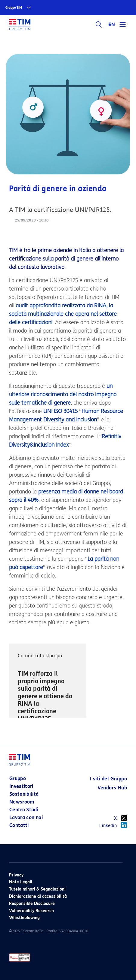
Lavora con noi (26, 817)
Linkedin (113, 825)
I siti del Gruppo (108, 779)
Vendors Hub (112, 788)
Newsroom (22, 802)
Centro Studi (24, 810)
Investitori (21, 786)
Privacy (16, 875)
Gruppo (18, 778)
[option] (47, 693)
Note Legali (21, 882)
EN (112, 25)
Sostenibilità (24, 794)
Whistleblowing (24, 918)
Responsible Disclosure (32, 904)
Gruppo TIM (14, 8)
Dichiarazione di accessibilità (38, 896)
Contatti (19, 825)
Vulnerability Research (31, 911)
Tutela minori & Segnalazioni (37, 889)
